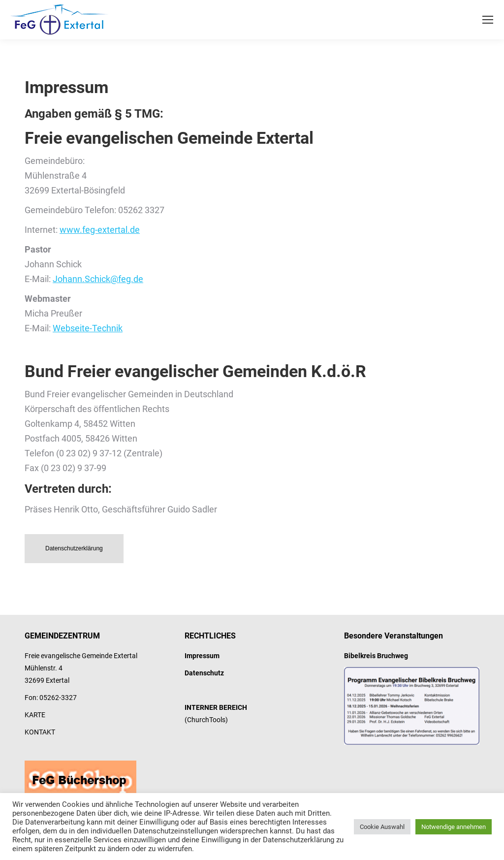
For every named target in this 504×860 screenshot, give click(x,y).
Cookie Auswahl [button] (382, 827)
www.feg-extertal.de (100, 230)
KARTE (35, 715)
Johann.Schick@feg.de (98, 279)
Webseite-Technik (88, 328)
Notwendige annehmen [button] (454, 827)
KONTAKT (40, 732)
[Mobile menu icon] (488, 20)
